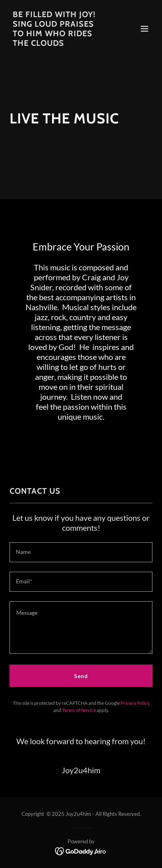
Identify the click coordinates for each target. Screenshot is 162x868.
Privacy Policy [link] (135, 703)
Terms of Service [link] (79, 710)
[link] (60, 44)
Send (81, 676)
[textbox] (81, 552)
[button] (144, 29)
